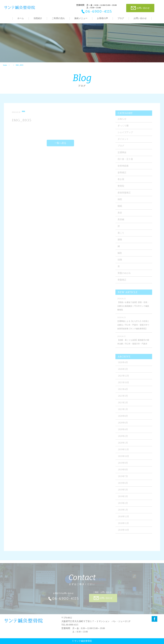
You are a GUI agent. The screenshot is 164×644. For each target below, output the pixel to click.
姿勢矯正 (122, 174)
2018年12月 (124, 518)
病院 (120, 201)
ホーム (21, 18)
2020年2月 (123, 437)
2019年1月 (123, 511)
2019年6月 (123, 484)
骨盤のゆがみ (124, 274)
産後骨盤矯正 (124, 194)
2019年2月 (123, 504)
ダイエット (123, 140)
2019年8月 (123, 471)
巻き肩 (121, 181)
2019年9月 (123, 464)
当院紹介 (38, 18)
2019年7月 (123, 478)
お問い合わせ (140, 18)
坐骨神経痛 (123, 167)
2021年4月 (123, 390)
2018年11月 (123, 525)
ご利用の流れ (58, 18)
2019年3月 (123, 498)
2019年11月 (123, 451)
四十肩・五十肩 (125, 160)
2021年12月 (124, 377)
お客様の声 (102, 18)
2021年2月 (123, 404)
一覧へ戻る (60, 144)
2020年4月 (123, 431)
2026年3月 (123, 370)
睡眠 (120, 207)
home (5, 65)
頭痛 (120, 261)
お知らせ (122, 120)
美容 (120, 214)
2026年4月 (123, 364)
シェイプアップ (125, 134)
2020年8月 (123, 417)
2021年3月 (123, 397)
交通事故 (122, 154)
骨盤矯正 (122, 281)
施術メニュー (81, 18)
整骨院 (121, 187)
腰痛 (120, 241)
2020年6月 (123, 424)
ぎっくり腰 (123, 127)
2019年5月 (123, 491)
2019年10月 (124, 458)
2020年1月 (123, 444)
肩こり (121, 234)
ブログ (121, 18)
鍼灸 (120, 254)
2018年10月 (124, 531)
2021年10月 (124, 384)
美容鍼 (121, 221)
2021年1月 (123, 411)
